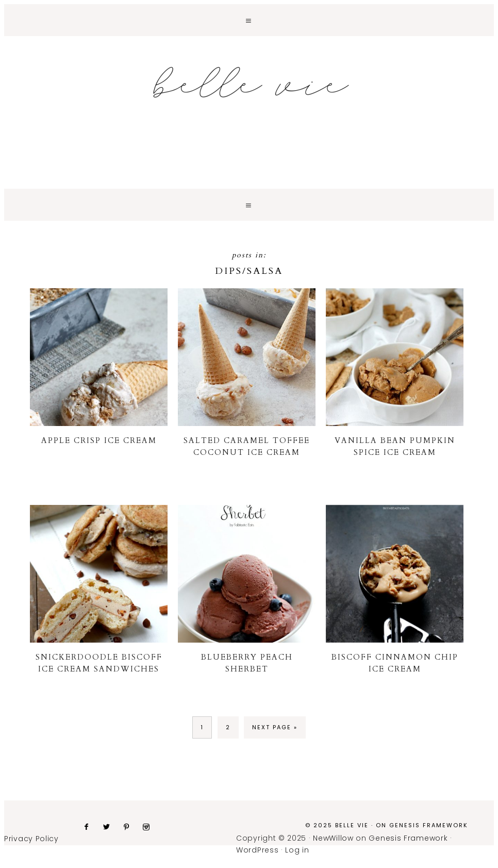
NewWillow (333, 838)
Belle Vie (249, 83)
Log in (297, 850)
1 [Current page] (202, 727)
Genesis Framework (429, 825)
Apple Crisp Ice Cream (99, 440)
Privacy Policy (31, 839)
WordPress (257, 850)
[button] (249, 20)
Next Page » (275, 727)
